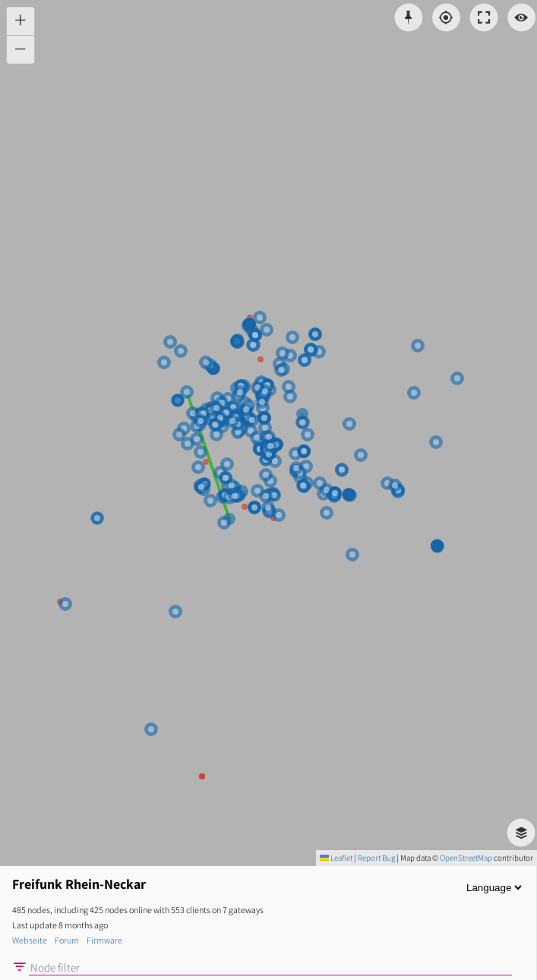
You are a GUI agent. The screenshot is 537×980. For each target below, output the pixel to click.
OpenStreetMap (466, 858)
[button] (21, 21)
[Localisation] (446, 18)
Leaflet (336, 858)
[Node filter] (270, 968)
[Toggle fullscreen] (484, 18)
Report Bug (376, 858)
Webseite (30, 940)
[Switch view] (522, 18)
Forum (67, 940)
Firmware (104, 940)
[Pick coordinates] (409, 18)
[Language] (494, 888)
